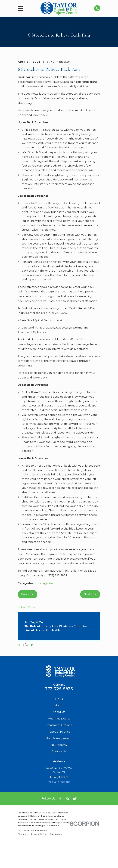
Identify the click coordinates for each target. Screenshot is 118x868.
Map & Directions (59, 815)
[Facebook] (60, 831)
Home (59, 738)
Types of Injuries (59, 765)
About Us (59, 745)
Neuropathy (59, 778)
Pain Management (59, 771)
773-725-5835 (59, 722)
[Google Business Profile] (75, 831)
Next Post (90, 627)
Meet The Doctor (59, 751)
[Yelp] (67, 831)
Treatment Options (59, 758)
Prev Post (28, 627)
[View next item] (32, 678)
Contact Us (59, 784)
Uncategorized (45, 616)
